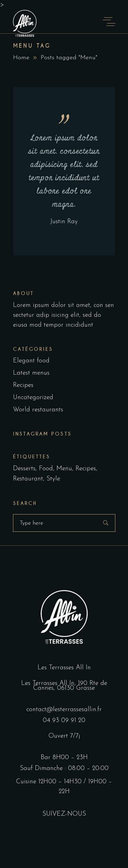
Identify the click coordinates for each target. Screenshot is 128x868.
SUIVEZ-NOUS (64, 814)
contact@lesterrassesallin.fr (64, 710)
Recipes (23, 385)
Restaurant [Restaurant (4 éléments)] (28, 479)
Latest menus (31, 373)
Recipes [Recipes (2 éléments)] (86, 469)
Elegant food (31, 361)
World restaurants (38, 410)
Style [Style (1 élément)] (53, 479)
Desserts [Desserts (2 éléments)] (24, 469)
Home (21, 58)
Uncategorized (33, 398)
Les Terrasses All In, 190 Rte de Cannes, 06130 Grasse (64, 686)
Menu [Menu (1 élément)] (64, 469)
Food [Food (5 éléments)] (46, 469)
